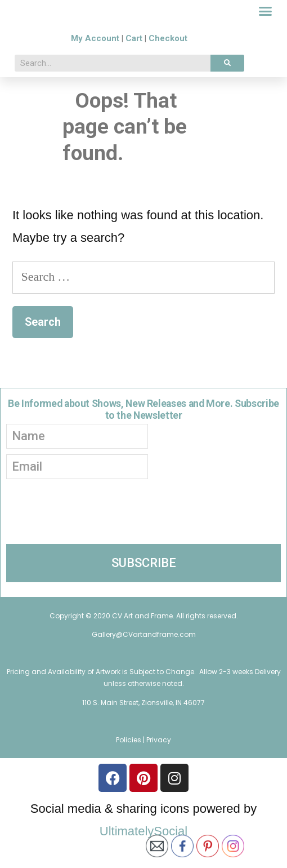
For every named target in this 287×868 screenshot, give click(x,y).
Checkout (168, 64)
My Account (95, 64)
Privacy (159, 765)
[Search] (227, 88)
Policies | (131, 765)
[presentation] (92, 532)
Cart (134, 64)
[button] (266, 24)
